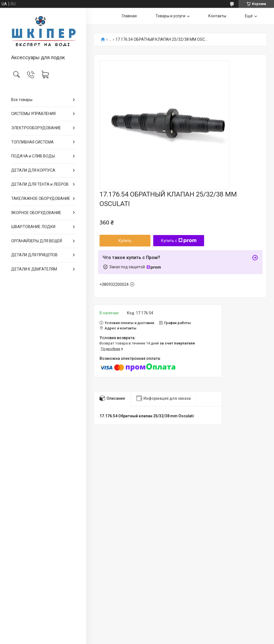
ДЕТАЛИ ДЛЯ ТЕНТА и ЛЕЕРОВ (40, 184)
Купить (125, 241)
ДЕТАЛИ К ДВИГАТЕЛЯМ (34, 269)
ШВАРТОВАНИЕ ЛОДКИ (33, 227)
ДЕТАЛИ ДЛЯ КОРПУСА (33, 170)
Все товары (22, 100)
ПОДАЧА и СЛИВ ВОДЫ (33, 156)
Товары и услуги (170, 16)
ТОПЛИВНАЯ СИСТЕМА (32, 142)
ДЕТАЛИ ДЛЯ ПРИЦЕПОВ (34, 255)
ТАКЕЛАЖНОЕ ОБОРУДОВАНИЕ (41, 198)
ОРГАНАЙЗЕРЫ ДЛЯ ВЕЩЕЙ (37, 241)
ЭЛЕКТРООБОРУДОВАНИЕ (36, 128)
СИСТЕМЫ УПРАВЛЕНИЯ (33, 114)
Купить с (179, 241)
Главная (129, 16)
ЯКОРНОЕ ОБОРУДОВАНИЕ (36, 213)
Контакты (217, 16)
